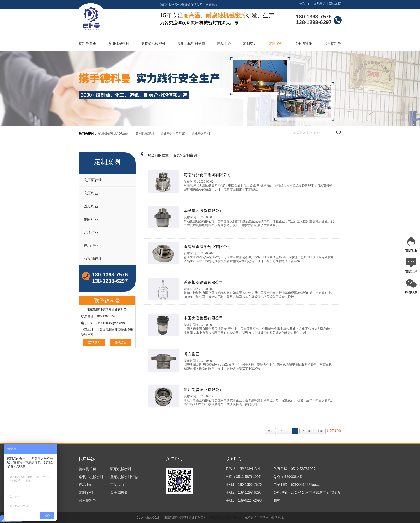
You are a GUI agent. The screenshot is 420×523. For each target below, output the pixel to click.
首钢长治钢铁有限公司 (203, 282)
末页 (320, 431)
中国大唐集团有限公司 (203, 318)
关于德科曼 (303, 44)
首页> (178, 155)
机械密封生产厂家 (173, 133)
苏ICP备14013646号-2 (225, 518)
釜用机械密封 (145, 133)
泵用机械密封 (119, 44)
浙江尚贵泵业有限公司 (203, 390)
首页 (270, 431)
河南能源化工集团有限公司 (207, 175)
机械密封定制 (201, 133)
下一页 (306, 431)
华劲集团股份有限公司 (203, 211)
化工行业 (91, 193)
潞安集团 (192, 354)
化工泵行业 (93, 180)
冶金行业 (91, 233)
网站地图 (335, 4)
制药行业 (91, 219)
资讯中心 (304, 4)
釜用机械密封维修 (191, 44)
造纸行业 (91, 206)
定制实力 (250, 44)
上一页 (284, 431)
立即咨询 (94, 342)
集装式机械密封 (153, 44)
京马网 (264, 518)
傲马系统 (277, 518)
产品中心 (224, 44)
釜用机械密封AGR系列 (114, 133)
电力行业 (91, 246)
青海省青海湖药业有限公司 (207, 247)
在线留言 (320, 4)
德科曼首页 (87, 44)
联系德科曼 (332, 44)
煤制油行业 (93, 259)
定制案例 (276, 44)
